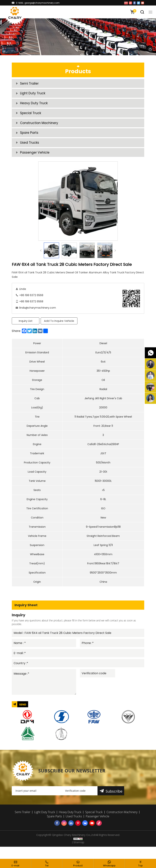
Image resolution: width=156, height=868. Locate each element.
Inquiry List (26, 330)
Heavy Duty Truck (34, 106)
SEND (23, 717)
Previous (41, 260)
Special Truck (31, 117)
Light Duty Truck (33, 95)
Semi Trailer (30, 84)
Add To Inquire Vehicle (60, 330)
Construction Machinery (40, 128)
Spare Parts (30, 139)
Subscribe (114, 804)
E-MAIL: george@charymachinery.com (38, 3)
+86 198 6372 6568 (31, 304)
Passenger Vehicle (35, 161)
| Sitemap (78, 854)
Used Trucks (30, 150)
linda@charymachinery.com (38, 317)
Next (115, 260)
